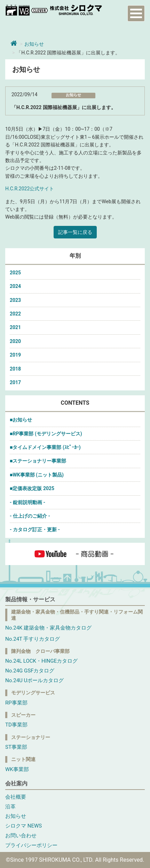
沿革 (10, 807)
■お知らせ (21, 420)
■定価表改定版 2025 (32, 488)
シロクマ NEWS (23, 826)
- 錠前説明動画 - (27, 502)
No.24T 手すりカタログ (33, 639)
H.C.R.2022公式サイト (30, 189)
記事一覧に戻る (75, 232)
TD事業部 (16, 725)
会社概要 (16, 797)
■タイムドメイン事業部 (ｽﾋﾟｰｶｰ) (45, 447)
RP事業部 (16, 703)
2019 (15, 355)
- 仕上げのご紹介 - (30, 516)
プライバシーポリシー (31, 845)
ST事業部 (16, 747)
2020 (15, 341)
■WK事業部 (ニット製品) (37, 475)
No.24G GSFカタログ (30, 671)
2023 (15, 300)
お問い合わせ (21, 836)
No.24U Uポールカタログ (34, 680)
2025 (15, 273)
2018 (15, 369)
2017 (15, 382)
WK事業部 (17, 769)
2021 (15, 327)
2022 (15, 314)
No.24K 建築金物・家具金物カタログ (48, 628)
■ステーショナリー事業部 (38, 461)
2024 (15, 286)
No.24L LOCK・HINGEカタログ (41, 661)
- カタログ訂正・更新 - (35, 530)
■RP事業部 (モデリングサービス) (46, 434)
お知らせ (34, 44)
